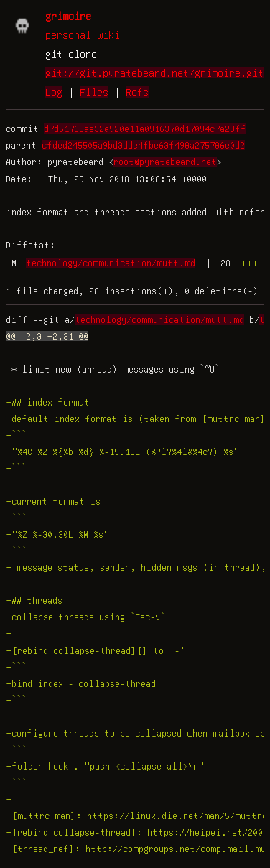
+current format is (53, 501)
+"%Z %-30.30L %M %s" (57, 534)
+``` (16, 435)
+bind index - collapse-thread (81, 683)
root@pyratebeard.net (165, 162)
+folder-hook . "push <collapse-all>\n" (105, 766)
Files (94, 92)
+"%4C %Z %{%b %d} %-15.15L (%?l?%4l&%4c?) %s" (122, 452)
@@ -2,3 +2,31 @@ (47, 336)
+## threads (34, 600)
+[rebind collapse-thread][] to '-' (96, 650)
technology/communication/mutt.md (111, 263)
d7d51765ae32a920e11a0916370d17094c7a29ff (145, 129)
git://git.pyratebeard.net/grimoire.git (154, 73)
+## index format (48, 402)
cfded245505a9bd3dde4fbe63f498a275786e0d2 (143, 145)
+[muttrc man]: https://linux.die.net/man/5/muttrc (136, 816)
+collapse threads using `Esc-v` (85, 617)
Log (54, 92)
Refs (137, 92)
